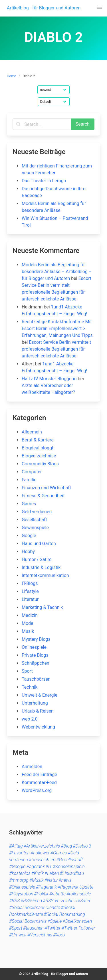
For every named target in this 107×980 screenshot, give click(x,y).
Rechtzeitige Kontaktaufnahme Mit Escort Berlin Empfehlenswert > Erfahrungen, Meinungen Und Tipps (57, 329)
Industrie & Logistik (41, 567)
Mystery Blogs (36, 639)
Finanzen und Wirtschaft (46, 488)
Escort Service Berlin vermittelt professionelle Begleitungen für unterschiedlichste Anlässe (56, 349)
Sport (27, 671)
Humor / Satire (37, 559)
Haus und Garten (39, 544)
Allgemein (32, 432)
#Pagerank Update (75, 887)
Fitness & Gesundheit (43, 496)
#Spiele (54, 921)
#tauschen (33, 928)
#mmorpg (19, 880)
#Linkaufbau (72, 873)
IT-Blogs (30, 583)
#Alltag (16, 846)
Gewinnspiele (35, 528)
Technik (30, 687)
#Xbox (59, 935)
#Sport (16, 928)
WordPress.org (37, 790)
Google (29, 536)
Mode (28, 623)
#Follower (40, 853)
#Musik (37, 880)
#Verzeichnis (40, 935)
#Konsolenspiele (69, 867)
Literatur (30, 599)
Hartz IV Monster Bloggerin (49, 379)
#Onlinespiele (22, 887)
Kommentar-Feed (39, 782)
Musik (28, 631)
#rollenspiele (79, 894)
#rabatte (57, 894)
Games (29, 504)
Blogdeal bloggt (38, 448)
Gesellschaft (34, 520)
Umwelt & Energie (40, 695)
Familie (29, 480)
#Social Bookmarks (28, 921)
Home (11, 76)
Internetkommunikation (45, 575)
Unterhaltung (35, 703)
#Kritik (38, 873)
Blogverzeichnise (39, 456)
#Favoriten (19, 853)
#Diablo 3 (82, 846)
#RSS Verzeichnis (60, 901)
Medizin (30, 615)
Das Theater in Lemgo (44, 181)
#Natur (51, 880)
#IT (49, 867)
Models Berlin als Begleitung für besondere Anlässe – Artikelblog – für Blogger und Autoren (57, 272)
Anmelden (32, 767)
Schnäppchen (36, 663)
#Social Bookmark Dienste (35, 908)
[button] (100, 7)
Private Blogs (35, 655)
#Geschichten (42, 860)
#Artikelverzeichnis (42, 846)
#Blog (66, 846)
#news (65, 880)
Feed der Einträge (39, 775)
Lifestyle (30, 591)
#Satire (84, 901)
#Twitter (53, 928)
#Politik (41, 894)
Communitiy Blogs (40, 464)
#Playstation (21, 894)
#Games (59, 853)
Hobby (28, 552)
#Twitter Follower (78, 928)
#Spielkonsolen (77, 921)
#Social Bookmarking (64, 914)
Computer (32, 472)
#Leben (52, 873)
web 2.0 (30, 719)
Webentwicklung (38, 727)
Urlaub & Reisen (38, 711)
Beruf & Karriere (38, 440)
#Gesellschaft (69, 860)
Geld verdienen (37, 512)
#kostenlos (20, 873)
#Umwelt (18, 935)
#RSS (14, 901)
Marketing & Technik (42, 607)
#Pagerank (46, 887)
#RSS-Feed (31, 901)
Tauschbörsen (36, 679)
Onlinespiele (34, 647)
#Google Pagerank (27, 867)
